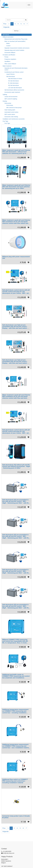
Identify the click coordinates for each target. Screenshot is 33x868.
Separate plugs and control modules (14, 50)
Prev (5, 24)
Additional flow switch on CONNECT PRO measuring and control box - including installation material (15, 781)
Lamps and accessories (11, 97)
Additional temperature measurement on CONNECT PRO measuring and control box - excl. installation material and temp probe (16, 747)
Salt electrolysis (11, 76)
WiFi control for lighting (11, 99)
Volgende (6, 27)
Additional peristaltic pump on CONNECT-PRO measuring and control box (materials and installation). (16, 676)
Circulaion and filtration (9, 55)
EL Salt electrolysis (13, 83)
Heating (5, 101)
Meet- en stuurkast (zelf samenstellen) (15, 41)
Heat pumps (8, 103)
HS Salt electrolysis (14, 81)
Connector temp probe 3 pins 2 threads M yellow (16, 817)
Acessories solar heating (11, 117)
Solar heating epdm (10, 110)
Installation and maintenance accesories (14, 119)
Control (8, 46)
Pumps (6, 57)
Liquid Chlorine (10, 74)
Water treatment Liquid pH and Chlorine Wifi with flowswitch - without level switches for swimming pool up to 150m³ (16, 153)
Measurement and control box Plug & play (16, 39)
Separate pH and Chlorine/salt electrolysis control (16, 69)
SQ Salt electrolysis (14, 85)
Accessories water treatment (12, 92)
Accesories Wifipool (10, 53)
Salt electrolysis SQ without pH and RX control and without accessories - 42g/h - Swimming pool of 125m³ (16, 466)
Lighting (5, 94)
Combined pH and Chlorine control (14, 72)
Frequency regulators (10, 59)
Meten (8, 43)
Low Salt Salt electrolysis (15, 88)
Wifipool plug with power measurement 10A (16, 257)
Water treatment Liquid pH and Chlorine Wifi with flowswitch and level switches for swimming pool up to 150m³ (16, 187)
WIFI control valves (10, 114)
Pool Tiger (5, 121)
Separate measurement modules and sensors (17, 48)
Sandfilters (7, 61)
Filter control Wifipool (10, 64)
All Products (6, 35)
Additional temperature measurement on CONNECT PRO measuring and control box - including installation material (15, 712)
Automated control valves (11, 112)
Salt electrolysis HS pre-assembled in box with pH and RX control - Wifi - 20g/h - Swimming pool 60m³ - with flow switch (16, 572)
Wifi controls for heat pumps (14, 108)
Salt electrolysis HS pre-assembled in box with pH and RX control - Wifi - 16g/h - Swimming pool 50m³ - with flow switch (16, 502)
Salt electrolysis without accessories (14, 90)
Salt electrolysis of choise (15, 79)
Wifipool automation (8, 37)
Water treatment (7, 66)
